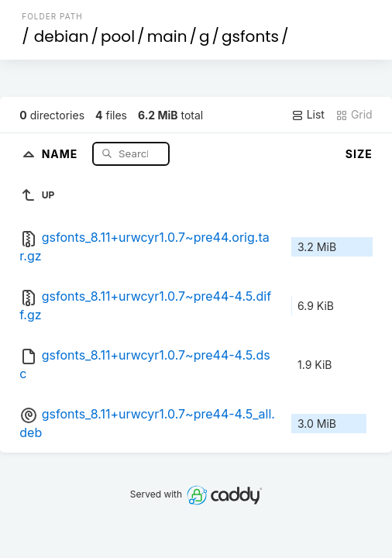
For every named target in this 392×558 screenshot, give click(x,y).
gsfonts (250, 36)
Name (62, 153)
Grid (354, 115)
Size (359, 154)
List (308, 115)
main (167, 36)
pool (118, 36)
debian (62, 36)
